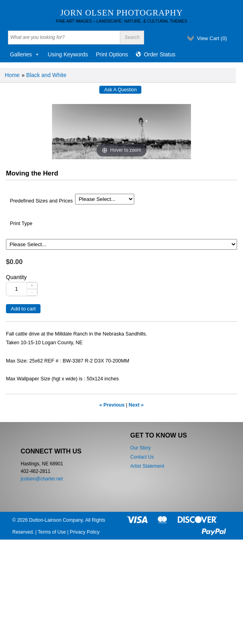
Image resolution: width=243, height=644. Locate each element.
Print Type (21, 224)
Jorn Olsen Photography (122, 13)
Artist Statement (147, 466)
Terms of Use (52, 532)
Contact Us (142, 457)
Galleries (25, 54)
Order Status (159, 54)
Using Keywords (68, 54)
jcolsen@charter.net (42, 479)
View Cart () (212, 38)
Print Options (112, 54)
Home (12, 75)
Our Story (140, 448)
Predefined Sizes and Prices (41, 201)
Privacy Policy (85, 532)
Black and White (46, 75)
